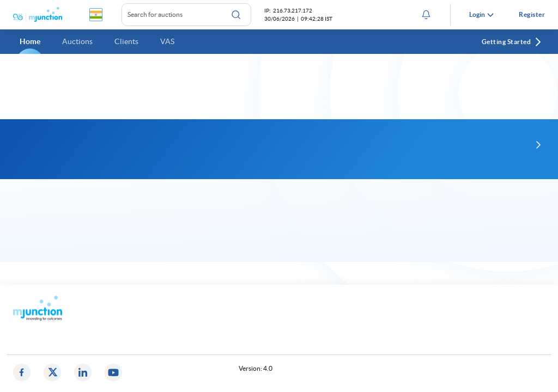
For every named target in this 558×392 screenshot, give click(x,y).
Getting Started (512, 42)
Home (30, 41)
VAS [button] (167, 41)
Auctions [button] (77, 41)
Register (532, 14)
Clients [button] (126, 41)
